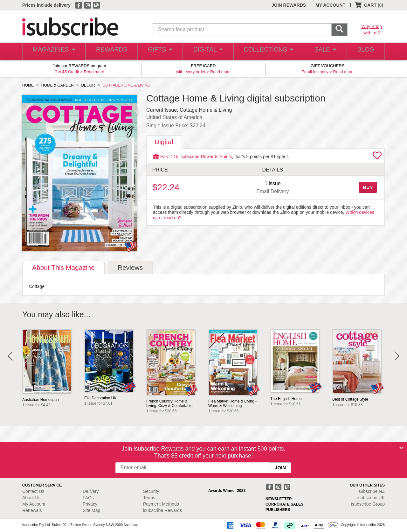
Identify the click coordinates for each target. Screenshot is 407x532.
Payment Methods (161, 504)
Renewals (32, 510)
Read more (94, 72)
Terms (149, 498)
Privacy (90, 504)
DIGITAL (207, 51)
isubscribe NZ (371, 491)
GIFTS (159, 51)
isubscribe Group (368, 504)
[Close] (401, 448)
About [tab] (63, 267)
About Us (31, 498)
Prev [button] (10, 356)
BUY (368, 187)
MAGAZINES (53, 51)
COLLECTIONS (266, 51)
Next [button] (397, 356)
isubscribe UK (371, 498)
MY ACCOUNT (330, 5)
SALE (322, 51)
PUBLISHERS (278, 510)
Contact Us (33, 491)
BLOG (365, 51)
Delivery (91, 491)
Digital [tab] (164, 142)
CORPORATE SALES (284, 504)
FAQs (88, 498)
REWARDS (110, 51)
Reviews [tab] (130, 267)
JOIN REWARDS (289, 5)
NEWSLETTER (279, 499)
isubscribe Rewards (162, 510)
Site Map (91, 510)
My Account (34, 504)
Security (151, 491)
